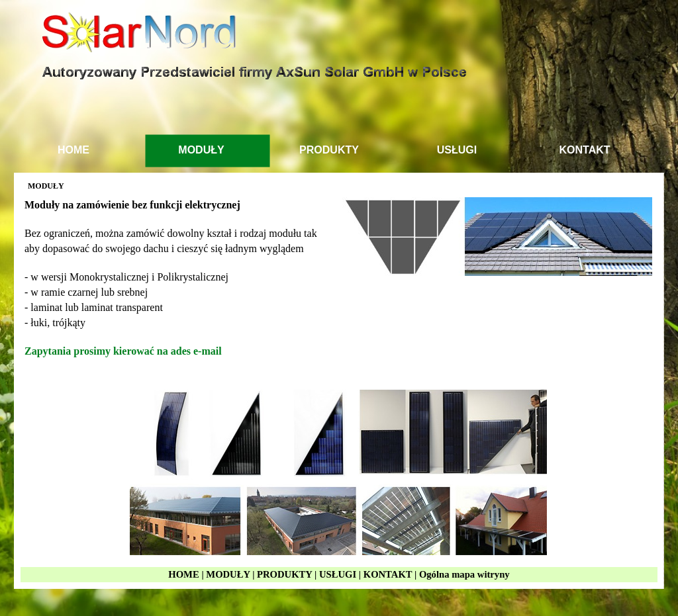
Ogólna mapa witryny (464, 574)
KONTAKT (388, 574)
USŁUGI (338, 574)
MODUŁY (228, 574)
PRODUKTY (284, 574)
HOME (183, 574)
